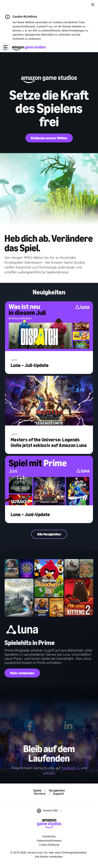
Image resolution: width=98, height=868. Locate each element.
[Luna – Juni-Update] (49, 481)
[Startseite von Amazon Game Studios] (29, 48)
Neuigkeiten (57, 790)
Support (58, 794)
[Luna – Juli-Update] (49, 327)
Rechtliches (49, 836)
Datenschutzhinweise (49, 840)
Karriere (40, 794)
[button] (5, 47)
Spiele (37, 790)
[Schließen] (93, 5)
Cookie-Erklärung (49, 845)
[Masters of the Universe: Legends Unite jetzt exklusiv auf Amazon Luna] (49, 401)
